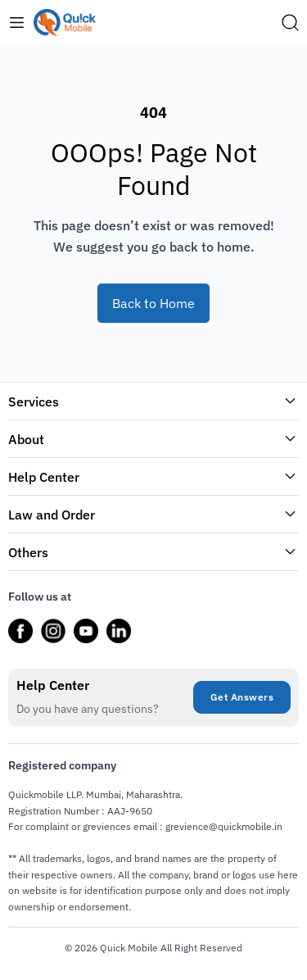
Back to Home (153, 303)
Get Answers (242, 697)
